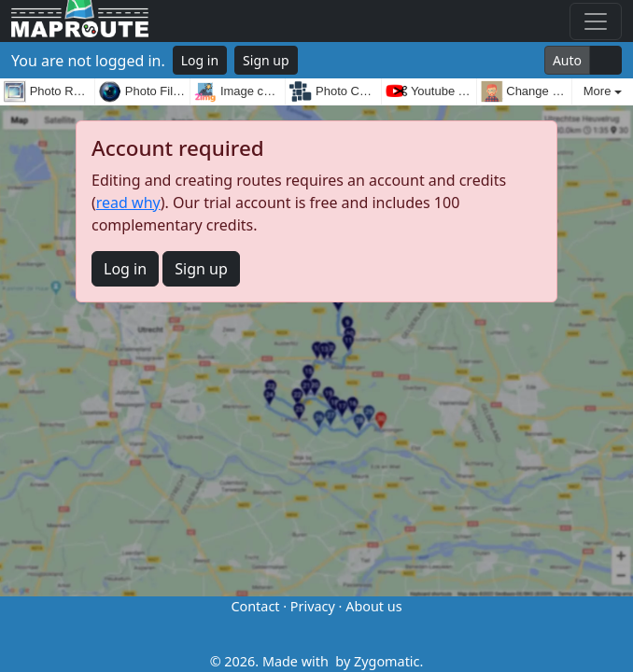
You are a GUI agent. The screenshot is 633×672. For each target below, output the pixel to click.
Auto (567, 60)
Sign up (266, 60)
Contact (255, 606)
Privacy (313, 606)
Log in (200, 60)
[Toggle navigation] (596, 21)
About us (373, 606)
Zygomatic (387, 661)
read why (128, 203)
